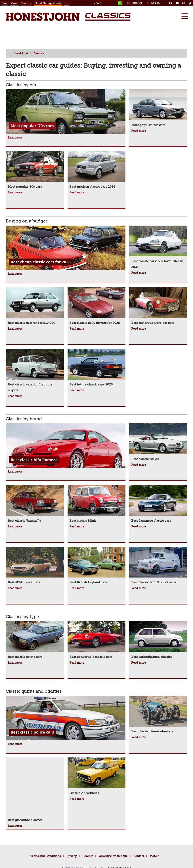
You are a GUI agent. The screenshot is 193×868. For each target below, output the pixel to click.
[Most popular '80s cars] (35, 170)
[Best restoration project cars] (158, 306)
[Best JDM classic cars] (35, 566)
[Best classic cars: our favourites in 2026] (158, 248)
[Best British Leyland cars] (96, 566)
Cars (5, 3)
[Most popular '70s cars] (66, 112)
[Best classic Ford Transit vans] (158, 566)
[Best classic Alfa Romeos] (66, 446)
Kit (67, 3)
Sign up (134, 3)
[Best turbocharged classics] (158, 641)
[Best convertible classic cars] (96, 641)
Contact (139, 856)
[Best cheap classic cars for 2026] (66, 248)
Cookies (88, 856)
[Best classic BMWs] (158, 443)
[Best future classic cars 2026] (96, 368)
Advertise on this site (113, 856)
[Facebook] (170, 3)
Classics (26, 3)
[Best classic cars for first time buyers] (35, 371)
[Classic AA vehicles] (96, 777)
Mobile (154, 856)
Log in (153, 3)
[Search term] (106, 3)
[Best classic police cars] (66, 718)
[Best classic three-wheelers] (158, 715)
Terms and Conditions (46, 856)
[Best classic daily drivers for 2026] (96, 306)
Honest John (20, 53)
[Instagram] (184, 3)
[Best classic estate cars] (35, 641)
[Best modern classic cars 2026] (96, 170)
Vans (14, 3)
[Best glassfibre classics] (35, 790)
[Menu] (185, 16)
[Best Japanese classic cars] (158, 504)
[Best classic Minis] (96, 504)
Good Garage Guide (48, 3)
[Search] (120, 3)
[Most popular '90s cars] (158, 109)
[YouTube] (177, 3)
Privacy (72, 856)
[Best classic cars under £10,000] (35, 306)
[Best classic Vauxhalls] (35, 504)
